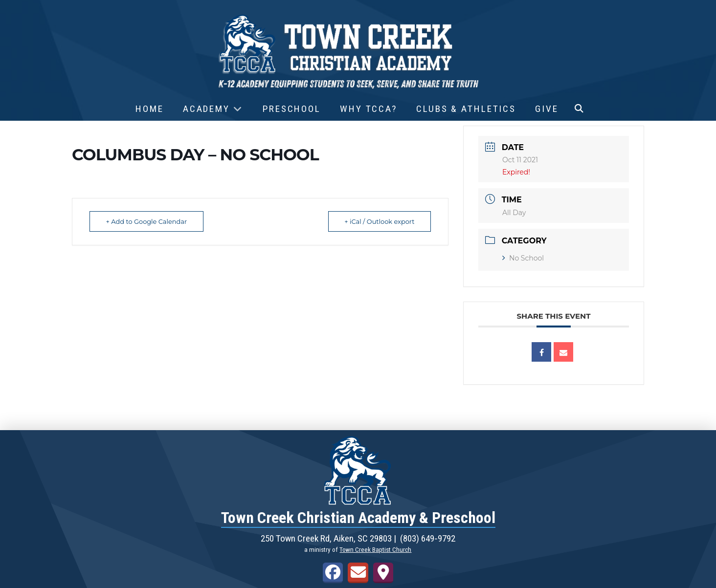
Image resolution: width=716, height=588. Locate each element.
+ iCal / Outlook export (379, 221)
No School (523, 258)
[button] (579, 109)
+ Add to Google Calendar (147, 221)
